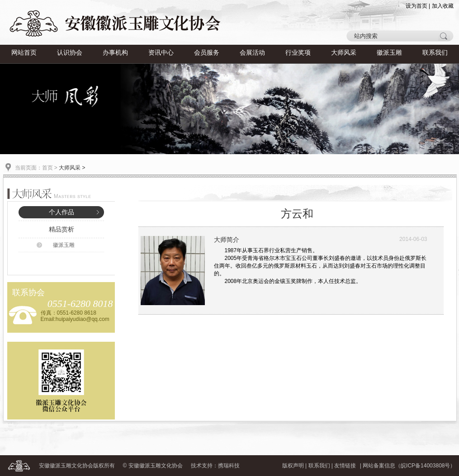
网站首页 (24, 53)
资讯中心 (161, 53)
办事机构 (115, 53)
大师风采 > (72, 168)
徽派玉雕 (389, 53)
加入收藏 (443, 6)
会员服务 (207, 53)
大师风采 (344, 53)
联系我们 (435, 53)
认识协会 (70, 53)
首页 (47, 168)
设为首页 (416, 6)
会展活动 (252, 53)
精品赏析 (62, 229)
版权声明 (293, 466)
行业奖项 (298, 53)
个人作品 (62, 212)
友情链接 (345, 466)
